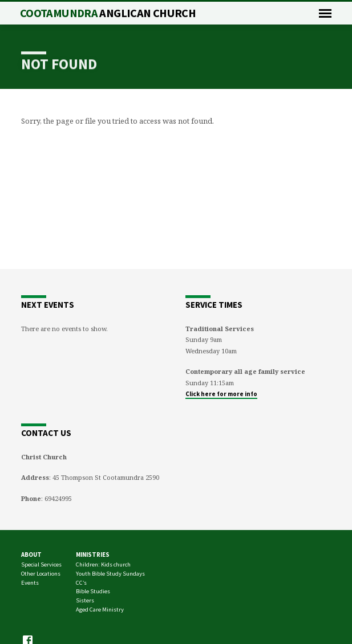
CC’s (81, 583)
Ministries (93, 555)
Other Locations (41, 574)
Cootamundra (108, 13)
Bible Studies (93, 591)
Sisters (85, 600)
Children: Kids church (103, 564)
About (31, 555)
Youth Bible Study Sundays (110, 574)
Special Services (41, 564)
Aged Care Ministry (100, 610)
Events (30, 583)
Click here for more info (221, 394)
